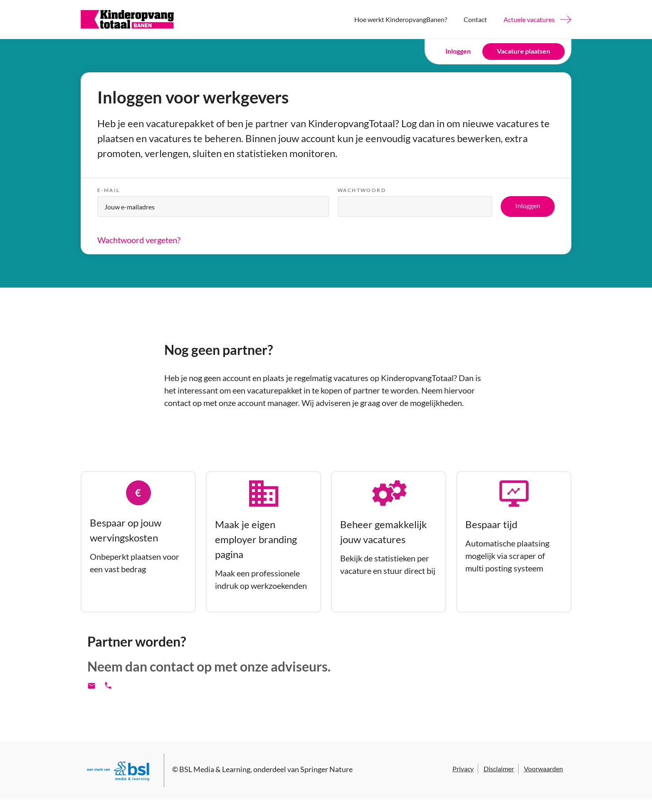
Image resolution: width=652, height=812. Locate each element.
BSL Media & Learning (215, 769)
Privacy (463, 769)
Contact (475, 19)
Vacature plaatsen (524, 51)
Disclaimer (499, 769)
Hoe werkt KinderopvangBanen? (401, 19)
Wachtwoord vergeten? (139, 240)
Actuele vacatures (529, 19)
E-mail (109, 190)
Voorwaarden (543, 769)
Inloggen (458, 51)
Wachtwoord (362, 190)
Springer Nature (326, 769)
